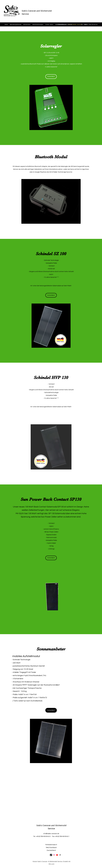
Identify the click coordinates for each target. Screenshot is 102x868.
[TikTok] (51, 855)
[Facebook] (60, 855)
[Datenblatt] (51, 77)
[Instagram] (54, 855)
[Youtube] (57, 855)
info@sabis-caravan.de (65, 24)
